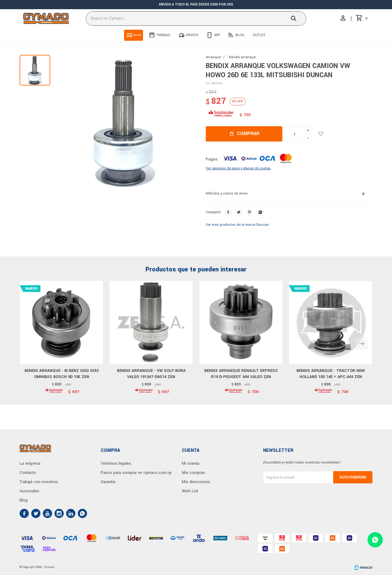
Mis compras (194, 473)
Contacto (28, 473)
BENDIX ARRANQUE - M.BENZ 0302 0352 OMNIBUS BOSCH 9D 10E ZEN (62, 374)
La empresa (30, 463)
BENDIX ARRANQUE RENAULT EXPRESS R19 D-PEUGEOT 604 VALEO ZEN (241, 374)
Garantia (108, 482)
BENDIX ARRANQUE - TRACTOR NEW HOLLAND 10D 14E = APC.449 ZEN (331, 374)
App (217, 35)
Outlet (259, 35)
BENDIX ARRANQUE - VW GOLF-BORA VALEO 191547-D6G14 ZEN (151, 374)
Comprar (248, 134)
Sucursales (29, 491)
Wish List (190, 491)
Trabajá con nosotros (39, 482)
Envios (192, 35)
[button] (362, 344)
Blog (240, 35)
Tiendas (163, 35)
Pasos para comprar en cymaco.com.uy (136, 473)
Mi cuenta (191, 463)
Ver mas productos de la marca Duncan (237, 225)
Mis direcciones (196, 482)
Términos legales (116, 463)
